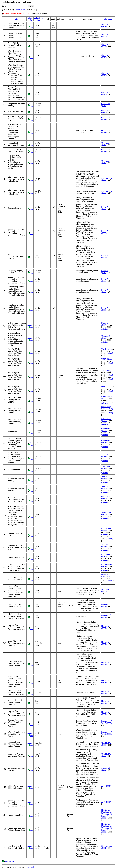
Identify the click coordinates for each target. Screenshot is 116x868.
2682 (30, 468)
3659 (30, 722)
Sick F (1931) (107, 349)
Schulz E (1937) (105, 545)
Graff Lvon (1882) (106, 45)
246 (29, 103)
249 (29, 44)
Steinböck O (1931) (106, 25)
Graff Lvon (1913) (106, 56)
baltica (23, 10)
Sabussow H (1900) (106, 513)
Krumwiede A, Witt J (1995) (107, 722)
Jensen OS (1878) (106, 478)
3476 (30, 577)
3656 (30, 733)
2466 (30, 533)
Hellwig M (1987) (105, 627)
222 (29, 430)
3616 (30, 642)
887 (29, 231)
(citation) (105, 329)
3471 (30, 207)
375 (29, 55)
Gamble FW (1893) (106, 430)
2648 (30, 161)
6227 (30, 814)
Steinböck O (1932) (106, 420)
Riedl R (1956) (107, 387)
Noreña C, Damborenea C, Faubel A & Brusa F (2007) (107, 814)
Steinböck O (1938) (106, 35)
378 (29, 34)
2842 (30, 255)
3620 (30, 680)
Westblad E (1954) (106, 487)
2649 (30, 442)
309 (29, 546)
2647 (30, 143)
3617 (30, 626)
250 (29, 110)
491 (29, 590)
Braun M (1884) (105, 324)
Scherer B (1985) (105, 590)
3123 (30, 178)
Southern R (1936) (106, 468)
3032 (30, 498)
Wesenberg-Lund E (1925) (107, 408)
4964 (30, 754)
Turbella (17, 10)
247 (29, 92)
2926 (30, 290)
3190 (30, 456)
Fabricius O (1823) (106, 529)
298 (29, 351)
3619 (30, 662)
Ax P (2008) (106, 786)
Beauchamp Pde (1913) (106, 575)
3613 (30, 615)
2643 (30, 149)
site (17, 19)
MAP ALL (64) (8, 862)
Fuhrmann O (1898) (106, 555)
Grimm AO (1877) (106, 337)
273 (29, 24)
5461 (30, 786)
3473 (30, 325)
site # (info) (30, 19)
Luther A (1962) (105, 208)
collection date (38, 19)
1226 (30, 73)
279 (29, 117)
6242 (30, 828)
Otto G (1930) (107, 359)
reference (108, 19)
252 (29, 556)
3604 (30, 701)
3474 (30, 399)
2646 (30, 130)
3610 (30, 604)
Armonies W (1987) (106, 605)
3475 (30, 566)
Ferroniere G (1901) (107, 565)
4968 (30, 743)
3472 (30, 270)
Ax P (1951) (106, 371)
